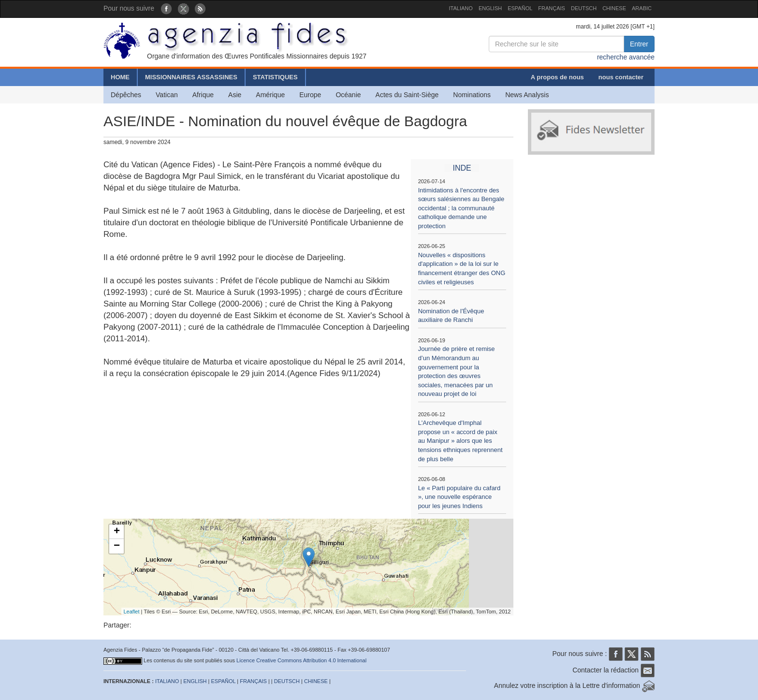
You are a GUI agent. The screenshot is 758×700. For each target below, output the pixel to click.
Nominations (472, 95)
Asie (235, 95)
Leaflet (132, 612)
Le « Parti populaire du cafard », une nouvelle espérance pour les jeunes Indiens (459, 497)
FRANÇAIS (552, 8)
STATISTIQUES (275, 77)
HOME (120, 77)
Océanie (348, 95)
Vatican (167, 95)
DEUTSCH (584, 8)
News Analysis (527, 95)
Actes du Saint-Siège (407, 95)
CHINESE (614, 8)
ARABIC (642, 8)
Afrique (203, 95)
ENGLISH (490, 8)
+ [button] (117, 532)
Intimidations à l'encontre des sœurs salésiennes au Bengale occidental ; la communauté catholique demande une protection (461, 208)
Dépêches (126, 95)
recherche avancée (626, 57)
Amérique (270, 95)
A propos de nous (557, 77)
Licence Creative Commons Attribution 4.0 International (301, 660)
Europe (310, 95)
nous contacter (621, 77)
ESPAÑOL (520, 8)
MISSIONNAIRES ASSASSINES (191, 77)
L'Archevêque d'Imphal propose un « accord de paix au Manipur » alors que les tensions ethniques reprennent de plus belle (460, 441)
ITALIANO (461, 8)
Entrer (639, 44)
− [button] (117, 546)
